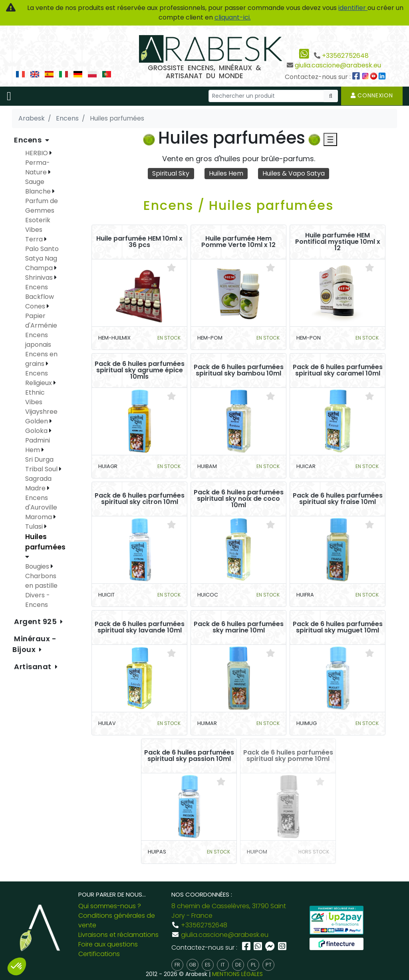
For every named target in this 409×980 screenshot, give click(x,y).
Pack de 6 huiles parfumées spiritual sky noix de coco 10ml (239, 499)
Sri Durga (39, 459)
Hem (33, 450)
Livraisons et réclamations (118, 935)
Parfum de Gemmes (42, 206)
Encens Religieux (39, 378)
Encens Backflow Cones (40, 297)
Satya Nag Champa (41, 263)
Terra (35, 239)
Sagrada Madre (38, 483)
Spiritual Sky (171, 173)
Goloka (37, 431)
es (208, 965)
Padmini (38, 440)
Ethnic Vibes (35, 397)
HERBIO (37, 153)
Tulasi (35, 527)
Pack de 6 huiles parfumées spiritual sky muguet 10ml (338, 627)
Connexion (372, 95)
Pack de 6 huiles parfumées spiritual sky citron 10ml (140, 499)
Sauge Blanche (39, 187)
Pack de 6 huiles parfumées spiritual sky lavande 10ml (140, 627)
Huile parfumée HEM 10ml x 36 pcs (139, 242)
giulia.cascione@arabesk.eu (338, 65)
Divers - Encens (38, 600)
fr (177, 965)
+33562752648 (345, 56)
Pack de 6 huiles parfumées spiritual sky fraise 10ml (338, 499)
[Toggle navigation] (9, 96)
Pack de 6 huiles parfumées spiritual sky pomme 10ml (288, 756)
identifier (353, 8)
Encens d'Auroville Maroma (41, 507)
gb (193, 965)
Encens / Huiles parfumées (239, 205)
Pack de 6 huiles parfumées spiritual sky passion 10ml (189, 756)
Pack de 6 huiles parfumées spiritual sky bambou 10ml (239, 370)
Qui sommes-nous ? (110, 906)
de (238, 965)
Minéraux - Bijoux (35, 644)
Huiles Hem (226, 173)
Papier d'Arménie (41, 321)
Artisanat (34, 667)
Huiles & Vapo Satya (294, 173)
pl (253, 965)
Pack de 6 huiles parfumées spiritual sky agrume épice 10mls (140, 370)
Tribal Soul (42, 469)
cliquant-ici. (233, 17)
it (223, 965)
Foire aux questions (108, 944)
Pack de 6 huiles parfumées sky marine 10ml (239, 627)
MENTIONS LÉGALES (237, 974)
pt (269, 965)
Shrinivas (40, 278)
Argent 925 (36, 621)
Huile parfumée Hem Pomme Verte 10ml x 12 (238, 242)
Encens (29, 140)
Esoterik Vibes (38, 225)
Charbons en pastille (41, 581)
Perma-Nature (38, 167)
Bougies (38, 566)
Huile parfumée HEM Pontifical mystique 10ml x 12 (338, 242)
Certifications (99, 954)
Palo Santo (42, 249)
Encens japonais (38, 340)
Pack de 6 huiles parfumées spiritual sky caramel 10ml (338, 370)
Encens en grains (41, 359)
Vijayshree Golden (41, 416)
